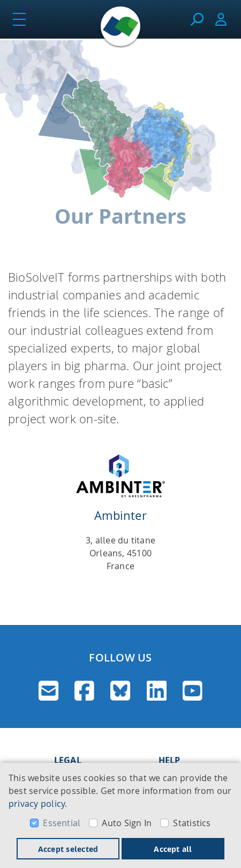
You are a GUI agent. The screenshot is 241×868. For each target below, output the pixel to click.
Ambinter (120, 515)
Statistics (192, 823)
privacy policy (37, 804)
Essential (62, 823)
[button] (16, 526)
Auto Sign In (127, 823)
